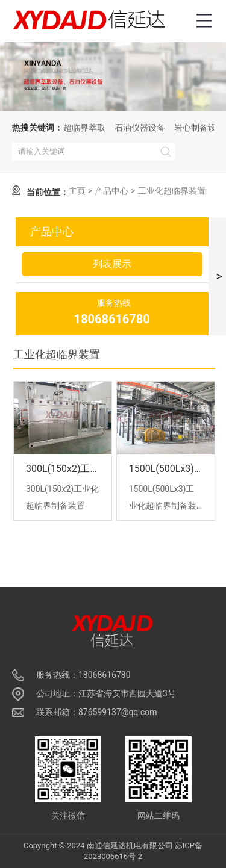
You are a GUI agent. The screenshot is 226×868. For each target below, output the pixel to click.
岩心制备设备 (199, 128)
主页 (77, 191)
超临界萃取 (84, 128)
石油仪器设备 (140, 128)
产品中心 (111, 191)
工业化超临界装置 (172, 191)
